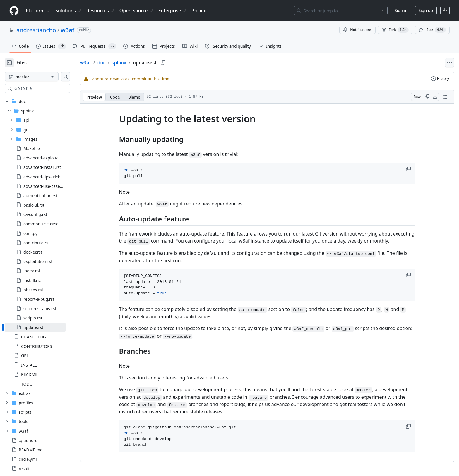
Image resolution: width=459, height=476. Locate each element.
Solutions (68, 11)
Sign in (401, 10)
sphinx (138, 63)
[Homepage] (14, 11)
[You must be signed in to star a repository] (432, 30)
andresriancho (36, 30)
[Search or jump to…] (341, 11)
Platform (38, 11)
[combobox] (49, 88)
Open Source (137, 11)
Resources (101, 11)
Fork (395, 30)
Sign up (426, 10)
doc (120, 63)
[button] (418, 169)
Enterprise (173, 11)
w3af (67, 30)
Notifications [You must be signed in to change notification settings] (357, 30)
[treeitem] (45, 327)
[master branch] (41, 77)
